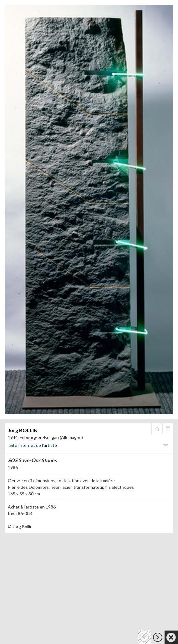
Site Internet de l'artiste (33, 445)
